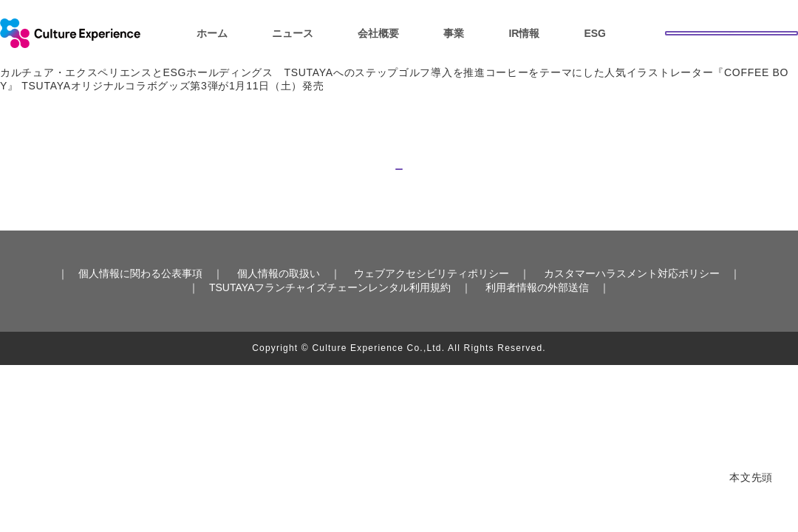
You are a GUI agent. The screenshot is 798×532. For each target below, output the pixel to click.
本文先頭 (751, 477)
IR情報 (524, 33)
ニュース (293, 33)
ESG (595, 33)
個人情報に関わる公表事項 (140, 299)
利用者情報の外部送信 (537, 312)
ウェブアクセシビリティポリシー (432, 299)
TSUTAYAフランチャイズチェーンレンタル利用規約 (330, 312)
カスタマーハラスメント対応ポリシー (632, 299)
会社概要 (378, 33)
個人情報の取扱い (279, 299)
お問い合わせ (731, 32)
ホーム (212, 33)
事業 (454, 33)
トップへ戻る (399, 177)
